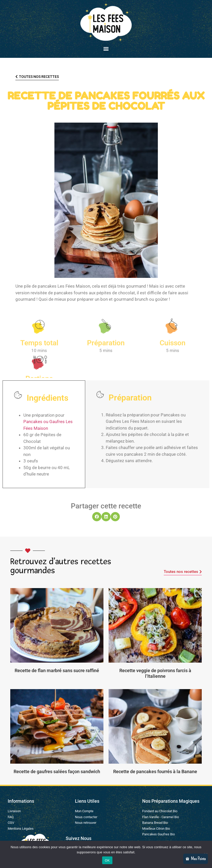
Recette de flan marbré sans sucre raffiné (57, 670)
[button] (106, 48)
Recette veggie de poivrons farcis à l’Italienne (155, 673)
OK (107, 860)
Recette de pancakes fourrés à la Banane (155, 771)
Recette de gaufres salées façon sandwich (57, 771)
